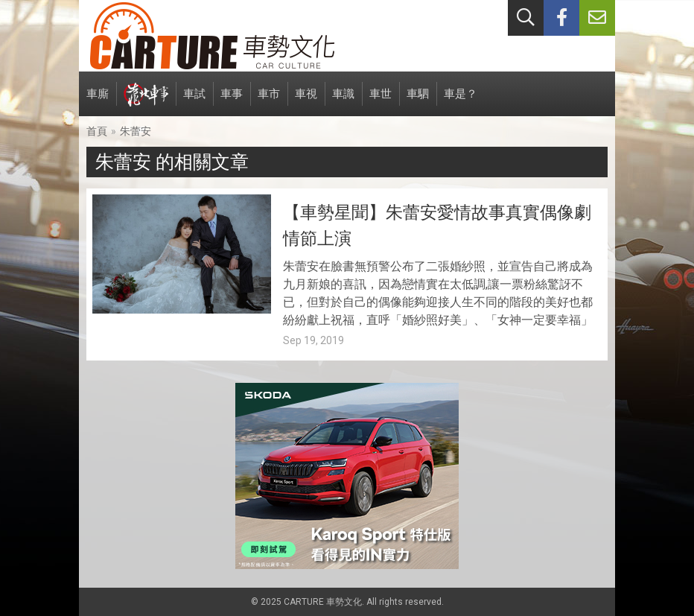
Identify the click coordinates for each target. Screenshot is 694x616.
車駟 (418, 102)
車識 (343, 102)
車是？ (461, 102)
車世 (381, 102)
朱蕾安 (136, 131)
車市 (269, 102)
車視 (306, 102)
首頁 (97, 131)
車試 (194, 102)
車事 (232, 102)
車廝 (98, 102)
